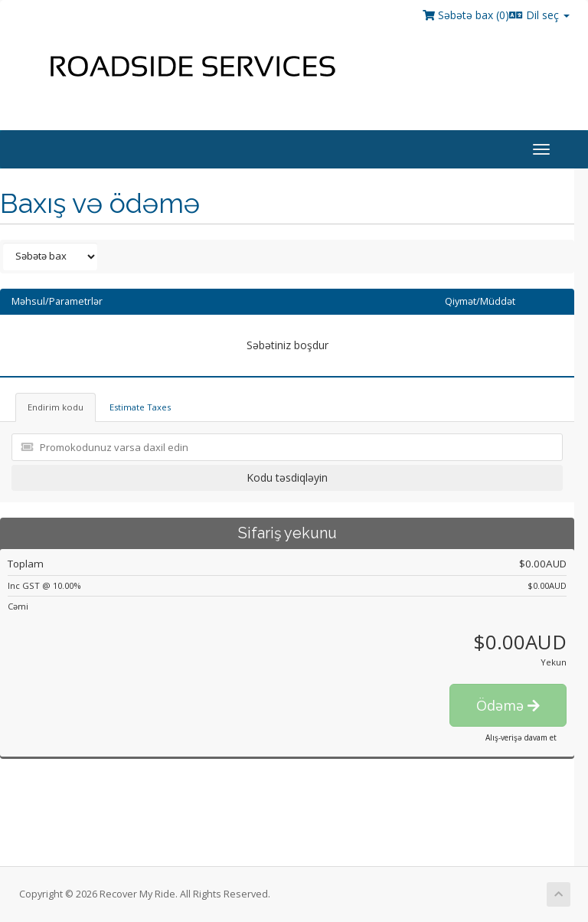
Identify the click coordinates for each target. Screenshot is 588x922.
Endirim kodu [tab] (56, 407)
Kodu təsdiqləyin (287, 477)
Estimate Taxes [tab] (140, 407)
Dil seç (539, 15)
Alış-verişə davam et (521, 737)
